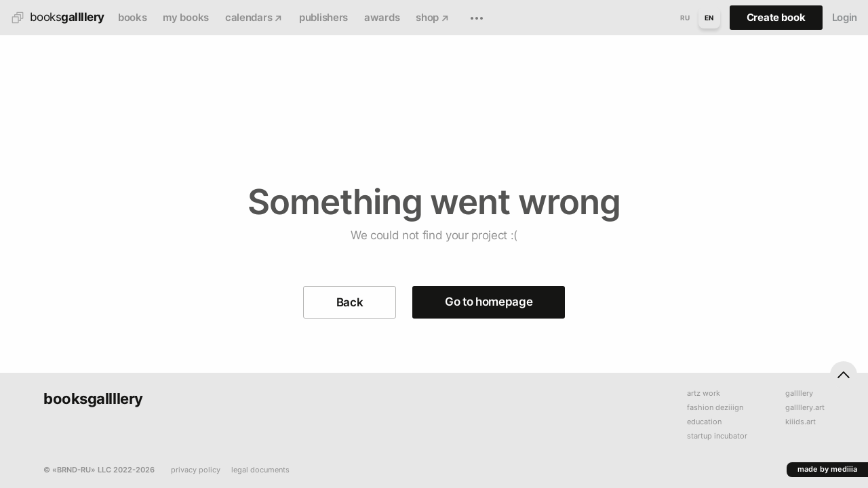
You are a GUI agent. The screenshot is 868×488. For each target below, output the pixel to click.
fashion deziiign (715, 408)
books (133, 17)
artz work (704, 393)
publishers (323, 17)
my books (186, 17)
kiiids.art (801, 422)
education (704, 422)
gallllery (799, 393)
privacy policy (196, 470)
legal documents (260, 470)
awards (382, 17)
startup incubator (717, 436)
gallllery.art (805, 408)
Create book (776, 17)
